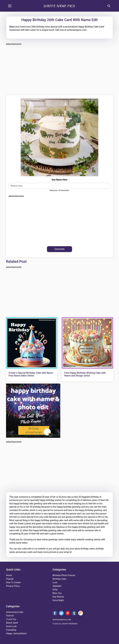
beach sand (12, 623)
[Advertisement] (59, 70)
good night (58, 600)
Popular (10, 579)
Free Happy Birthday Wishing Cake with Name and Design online (85, 374)
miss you (57, 593)
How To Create (13, 583)
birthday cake (59, 579)
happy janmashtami (16, 634)
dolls (55, 590)
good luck (11, 626)
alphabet (57, 586)
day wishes (58, 597)
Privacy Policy (13, 586)
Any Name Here (60, 180)
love (55, 583)
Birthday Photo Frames (64, 575)
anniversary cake (15, 612)
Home (9, 575)
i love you (11, 619)
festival (10, 616)
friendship (11, 630)
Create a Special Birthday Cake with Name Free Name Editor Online (31, 374)
